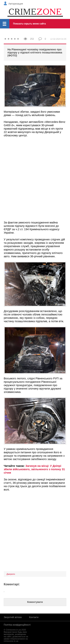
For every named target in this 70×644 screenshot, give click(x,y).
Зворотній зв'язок (13, 617)
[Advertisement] (35, 177)
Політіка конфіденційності (17, 625)
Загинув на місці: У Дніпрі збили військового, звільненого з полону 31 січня (34, 469)
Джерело (11, 574)
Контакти (34, 617)
